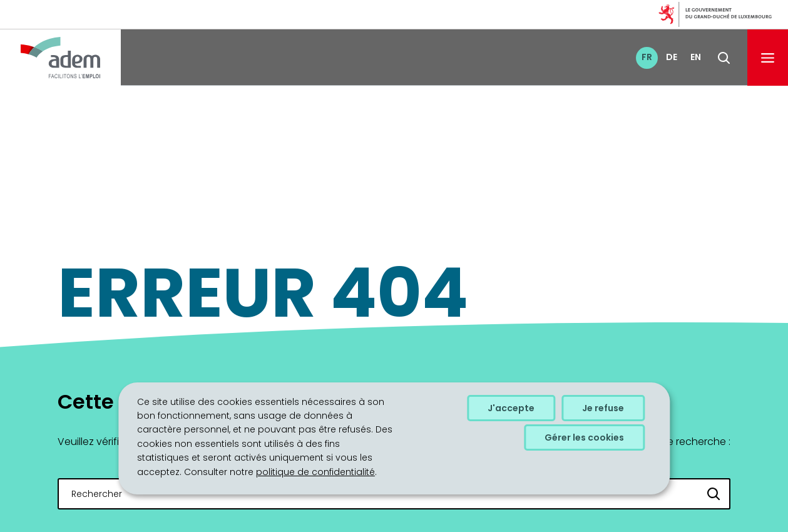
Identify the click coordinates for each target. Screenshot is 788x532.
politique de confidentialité (315, 472)
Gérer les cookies (584, 437)
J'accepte (511, 408)
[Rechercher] (714, 494)
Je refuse (603, 408)
